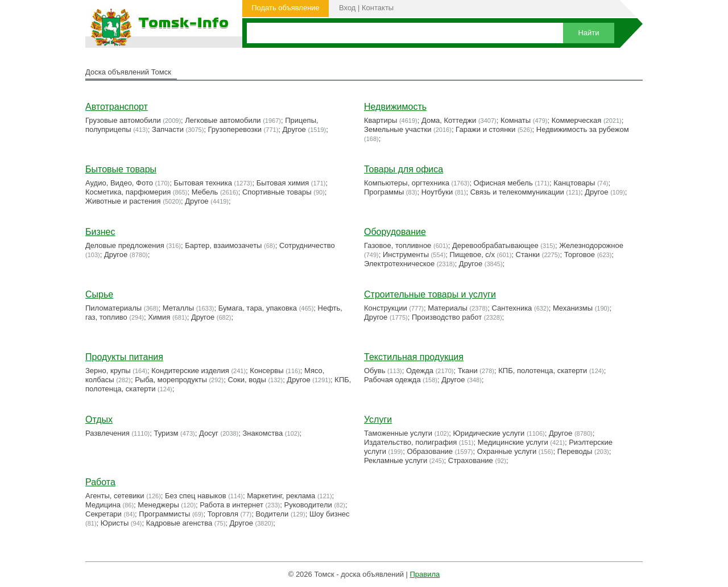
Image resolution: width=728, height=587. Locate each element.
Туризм (166, 433)
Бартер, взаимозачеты (223, 245)
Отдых (99, 419)
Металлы (178, 308)
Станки (528, 255)
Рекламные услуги (396, 460)
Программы (384, 192)
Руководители (308, 505)
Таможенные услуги (398, 433)
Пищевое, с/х (472, 255)
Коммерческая (577, 120)
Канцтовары (574, 183)
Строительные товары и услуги (430, 294)
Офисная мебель (503, 183)
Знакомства (263, 433)
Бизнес (100, 232)
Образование (430, 451)
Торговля (223, 514)
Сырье (99, 294)
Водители (272, 514)
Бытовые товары (121, 169)
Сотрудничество (307, 245)
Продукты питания (124, 357)
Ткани (468, 371)
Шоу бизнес (330, 514)
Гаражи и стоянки (485, 129)
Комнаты (516, 120)
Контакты (378, 8)
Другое (294, 129)
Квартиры (380, 120)
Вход (347, 8)
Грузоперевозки (235, 129)
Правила (425, 574)
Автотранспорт (117, 107)
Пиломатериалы (113, 308)
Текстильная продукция (414, 357)
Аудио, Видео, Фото (119, 183)
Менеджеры (158, 505)
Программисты (164, 514)
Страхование (471, 460)
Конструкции (386, 308)
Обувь (375, 371)
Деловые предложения (125, 245)
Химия (159, 317)
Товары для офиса (404, 169)
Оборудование (395, 232)
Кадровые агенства (179, 523)
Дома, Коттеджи (449, 120)
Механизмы (573, 308)
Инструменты (406, 255)
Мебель (205, 192)
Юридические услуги (489, 433)
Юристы (115, 523)
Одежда (420, 371)
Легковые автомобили (223, 120)
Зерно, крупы (108, 371)
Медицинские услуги (513, 442)
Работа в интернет (231, 505)
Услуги (378, 419)
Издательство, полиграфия (410, 442)
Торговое (580, 255)
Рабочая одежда (392, 380)
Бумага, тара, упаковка (258, 308)
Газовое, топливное (398, 245)
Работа (100, 482)
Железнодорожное (591, 245)
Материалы (448, 308)
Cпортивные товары (277, 192)
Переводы (575, 451)
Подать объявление (286, 8)
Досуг (209, 433)
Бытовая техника (203, 183)
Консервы (266, 371)
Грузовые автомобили (123, 120)
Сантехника (512, 308)
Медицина (103, 505)
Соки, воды (247, 380)
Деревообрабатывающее (495, 245)
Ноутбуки (437, 192)
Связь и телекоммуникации (517, 192)
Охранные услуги (507, 451)
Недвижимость (395, 107)
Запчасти (168, 129)
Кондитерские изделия (190, 371)
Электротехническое (399, 264)
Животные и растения (123, 201)
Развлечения (107, 433)
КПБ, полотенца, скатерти (543, 371)
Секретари (104, 514)
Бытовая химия (283, 183)
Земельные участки (398, 129)
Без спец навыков (196, 496)
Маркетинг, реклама (281, 496)
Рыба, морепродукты (171, 380)
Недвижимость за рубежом (583, 129)
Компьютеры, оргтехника (407, 183)
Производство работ (447, 317)
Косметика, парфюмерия (128, 192)
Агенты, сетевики (115, 496)
